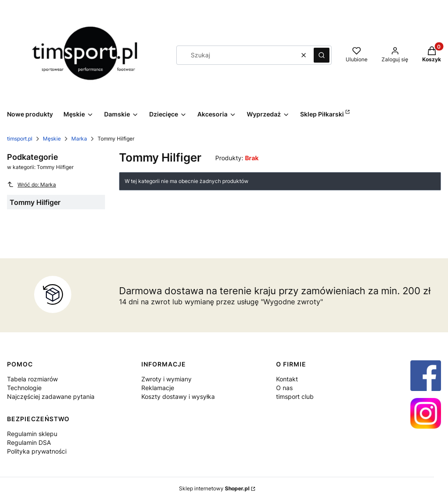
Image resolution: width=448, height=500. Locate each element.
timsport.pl (20, 139)
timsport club (295, 396)
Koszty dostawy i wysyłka (178, 396)
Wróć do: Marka (31, 184)
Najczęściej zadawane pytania (51, 396)
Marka (79, 139)
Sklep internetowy (214, 488)
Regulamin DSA (29, 442)
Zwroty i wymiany (166, 379)
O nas (284, 388)
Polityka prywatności (37, 451)
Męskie (52, 139)
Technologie (24, 388)
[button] (322, 55)
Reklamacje (158, 388)
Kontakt (287, 379)
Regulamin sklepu (32, 434)
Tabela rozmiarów (32, 379)
